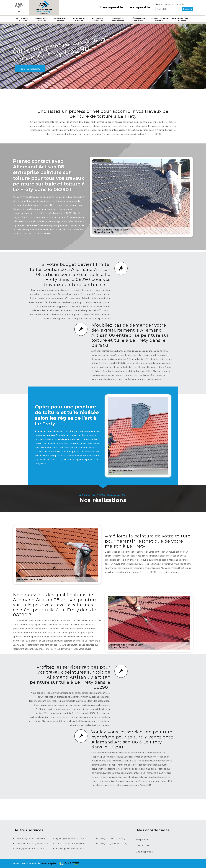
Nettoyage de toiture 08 (22, 19)
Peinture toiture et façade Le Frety (32, 844)
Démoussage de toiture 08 (139, 19)
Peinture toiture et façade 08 (159, 19)
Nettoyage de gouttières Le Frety (112, 844)
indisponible (112, 7)
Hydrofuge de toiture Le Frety (70, 839)
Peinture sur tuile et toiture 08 (181, 19)
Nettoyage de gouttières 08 (118, 19)
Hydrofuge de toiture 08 (41, 19)
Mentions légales (49, 863)
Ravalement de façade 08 (60, 19)
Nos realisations (30, 69)
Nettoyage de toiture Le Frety (30, 849)
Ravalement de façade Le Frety (70, 844)
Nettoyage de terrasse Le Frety (111, 839)
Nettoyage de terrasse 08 (98, 19)
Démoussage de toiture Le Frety (31, 839)
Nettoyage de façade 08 (79, 19)
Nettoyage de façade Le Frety (70, 849)
